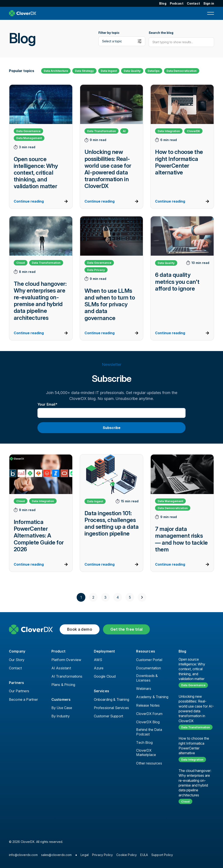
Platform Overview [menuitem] (66, 660)
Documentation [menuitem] (149, 668)
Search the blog (161, 33)
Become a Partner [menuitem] (24, 699)
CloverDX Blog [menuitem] (148, 722)
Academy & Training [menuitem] (152, 697)
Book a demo (80, 629)
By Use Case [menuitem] (62, 708)
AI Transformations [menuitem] (67, 676)
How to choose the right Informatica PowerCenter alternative (194, 746)
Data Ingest (109, 71)
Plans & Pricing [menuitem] (63, 685)
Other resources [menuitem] (149, 763)
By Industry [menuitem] (61, 716)
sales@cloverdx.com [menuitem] (57, 855)
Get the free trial (126, 629)
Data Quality (132, 71)
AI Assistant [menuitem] (61, 668)
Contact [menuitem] (193, 3)
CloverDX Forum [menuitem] (149, 714)
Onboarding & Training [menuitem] (111, 699)
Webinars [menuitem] (144, 689)
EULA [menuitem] (144, 855)
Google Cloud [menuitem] (105, 676)
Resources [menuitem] (145, 651)
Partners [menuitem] (16, 683)
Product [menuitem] (58, 651)
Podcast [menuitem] (177, 3)
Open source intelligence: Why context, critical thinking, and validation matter (192, 669)
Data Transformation (101, 131)
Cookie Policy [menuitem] (127, 855)
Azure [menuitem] (99, 668)
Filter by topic (109, 33)
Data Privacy (96, 270)
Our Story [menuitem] (17, 660)
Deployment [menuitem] (104, 651)
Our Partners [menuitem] (19, 691)
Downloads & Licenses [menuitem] (147, 678)
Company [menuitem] (17, 651)
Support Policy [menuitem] (162, 855)
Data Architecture (56, 71)
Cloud (21, 263)
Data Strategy (84, 71)
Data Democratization (182, 71)
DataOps (154, 71)
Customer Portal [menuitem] (149, 660)
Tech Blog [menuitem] (144, 742)
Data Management (29, 138)
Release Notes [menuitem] (148, 705)
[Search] (181, 42)
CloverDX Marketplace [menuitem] (146, 753)
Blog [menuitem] (163, 3)
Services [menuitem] (101, 691)
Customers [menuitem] (61, 699)
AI (124, 131)
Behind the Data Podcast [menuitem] (149, 732)
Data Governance (28, 131)
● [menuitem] (76, 855)
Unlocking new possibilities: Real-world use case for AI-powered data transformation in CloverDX (196, 709)
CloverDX (193, 131)
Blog (182, 651)
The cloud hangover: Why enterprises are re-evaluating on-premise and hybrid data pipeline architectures (195, 783)
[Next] (142, 597)
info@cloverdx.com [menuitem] (23, 855)
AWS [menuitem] (98, 660)
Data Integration (169, 131)
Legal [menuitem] (85, 855)
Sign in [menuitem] (209, 3)
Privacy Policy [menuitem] (102, 855)
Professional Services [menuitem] (111, 708)
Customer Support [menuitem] (109, 716)
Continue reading (29, 201)
